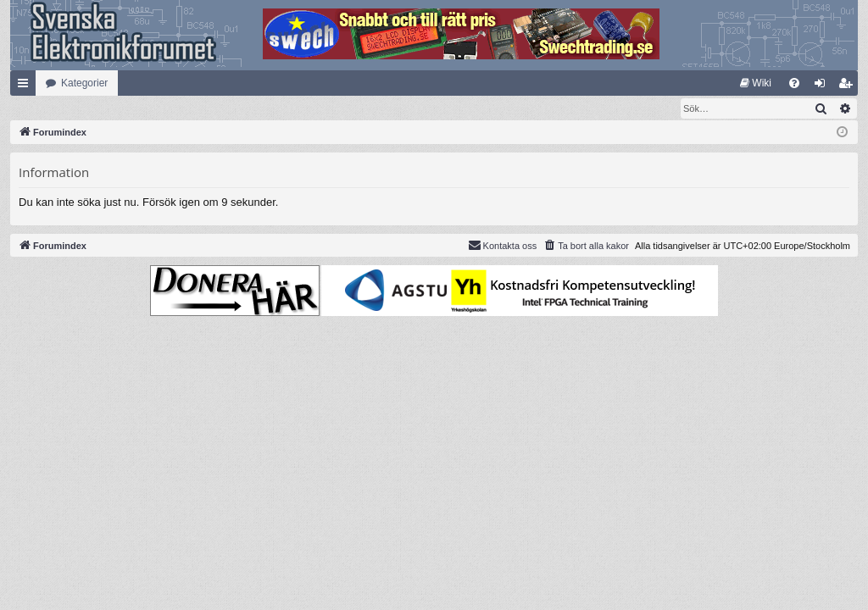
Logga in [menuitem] (823, 86)
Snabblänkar (26, 86)
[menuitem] (756, 83)
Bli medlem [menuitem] (849, 86)
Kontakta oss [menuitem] (503, 246)
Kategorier (84, 83)
